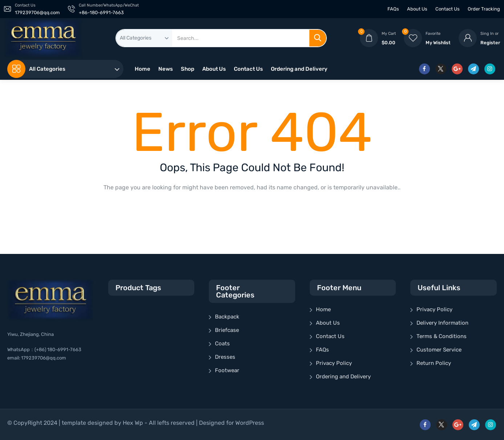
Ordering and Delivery (299, 69)
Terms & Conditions (442, 336)
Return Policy (434, 363)
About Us (417, 9)
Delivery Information (442, 323)
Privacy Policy (334, 363)
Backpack (227, 317)
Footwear (227, 370)
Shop (188, 69)
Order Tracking (484, 9)
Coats (222, 344)
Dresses (225, 357)
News (166, 69)
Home (143, 69)
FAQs (393, 9)
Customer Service (439, 350)
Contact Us (448, 9)
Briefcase (227, 330)
